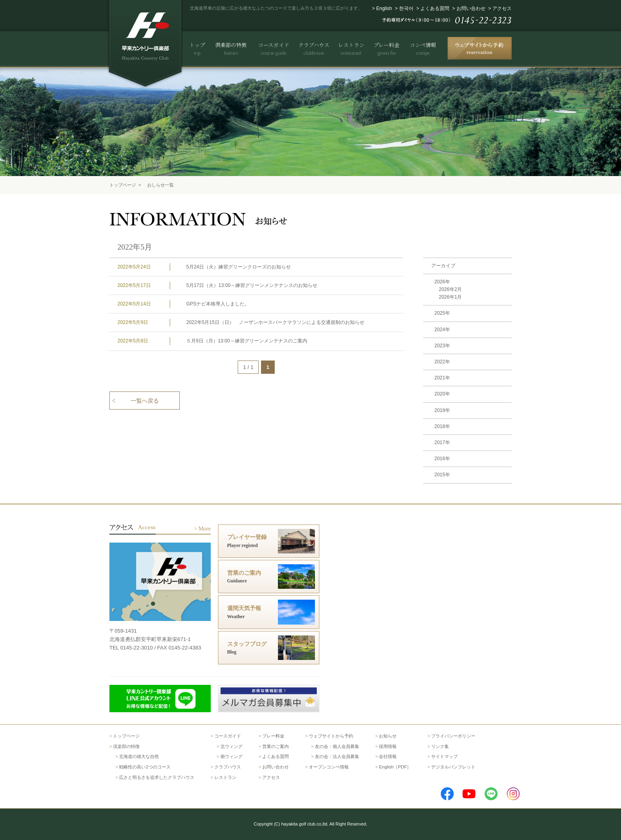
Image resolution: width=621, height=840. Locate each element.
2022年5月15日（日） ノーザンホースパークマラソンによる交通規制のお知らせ (275, 322)
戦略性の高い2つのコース (145, 767)
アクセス (502, 8)
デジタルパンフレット (453, 767)
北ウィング (231, 746)
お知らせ (388, 736)
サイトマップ (444, 756)
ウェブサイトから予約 (331, 736)
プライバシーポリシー (453, 736)
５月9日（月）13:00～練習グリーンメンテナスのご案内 (247, 341)
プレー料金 (273, 736)
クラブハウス (228, 767)
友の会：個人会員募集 (337, 746)
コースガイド (228, 736)
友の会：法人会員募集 (337, 756)
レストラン (225, 777)
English (384, 8)
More (205, 529)
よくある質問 (435, 8)
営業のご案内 (276, 746)
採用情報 (388, 746)
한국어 (406, 8)
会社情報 (388, 756)
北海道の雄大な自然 (139, 756)
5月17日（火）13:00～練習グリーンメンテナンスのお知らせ (252, 285)
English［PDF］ (395, 767)
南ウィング (231, 756)
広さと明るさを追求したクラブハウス (157, 777)
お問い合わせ (471, 8)
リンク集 (440, 746)
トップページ (123, 185)
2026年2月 (450, 289)
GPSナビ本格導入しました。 (218, 304)
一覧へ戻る (145, 401)
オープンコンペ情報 (329, 767)
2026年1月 (450, 297)
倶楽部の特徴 (126, 746)
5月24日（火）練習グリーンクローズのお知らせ (239, 267)
